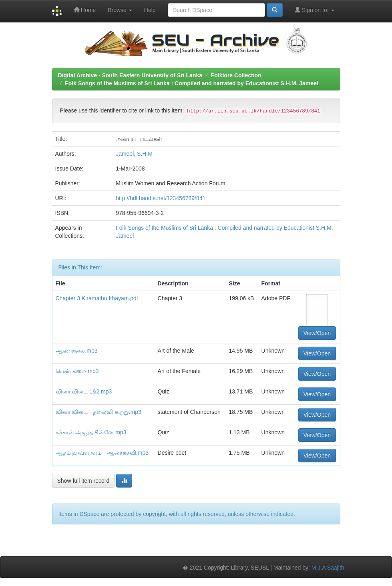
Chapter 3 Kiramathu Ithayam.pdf (97, 298)
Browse (120, 10)
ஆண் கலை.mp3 (77, 351)
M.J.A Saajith (328, 568)
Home (85, 10)
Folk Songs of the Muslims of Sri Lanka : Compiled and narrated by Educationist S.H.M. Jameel (191, 83)
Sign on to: (315, 10)
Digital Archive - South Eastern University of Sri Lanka (130, 75)
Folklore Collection (236, 75)
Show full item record (83, 481)
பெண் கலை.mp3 (77, 371)
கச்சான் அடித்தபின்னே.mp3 (91, 432)
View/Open (317, 333)
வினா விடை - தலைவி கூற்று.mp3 (99, 412)
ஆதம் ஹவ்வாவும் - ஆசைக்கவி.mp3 (102, 453)
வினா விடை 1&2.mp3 (84, 391)
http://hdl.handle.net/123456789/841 (161, 198)
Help (150, 10)
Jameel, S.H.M (134, 154)
